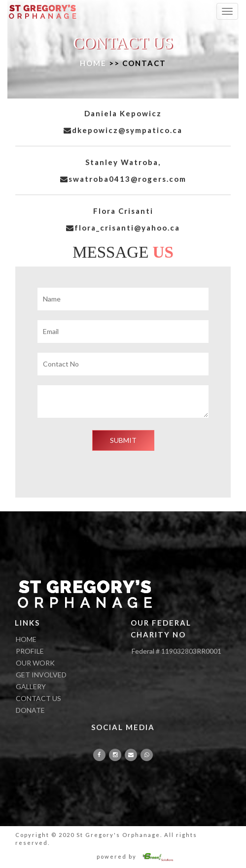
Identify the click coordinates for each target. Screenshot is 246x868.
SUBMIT (123, 440)
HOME (93, 63)
